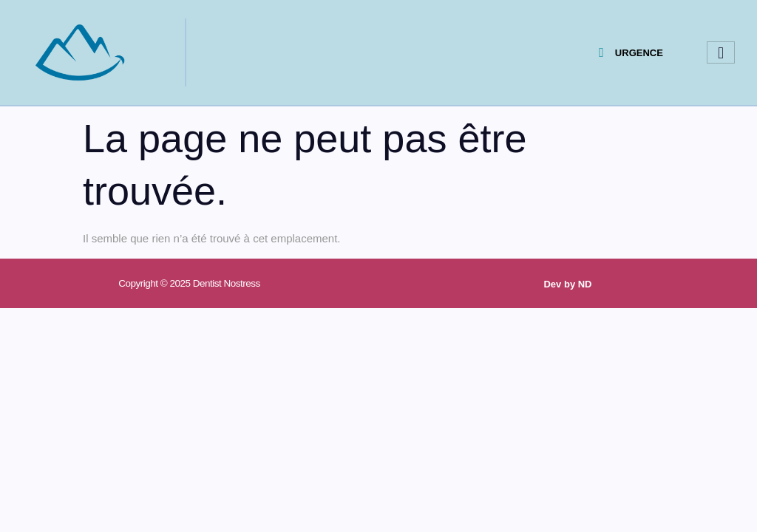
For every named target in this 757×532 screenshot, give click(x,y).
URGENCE (631, 52)
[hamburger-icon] (721, 53)
